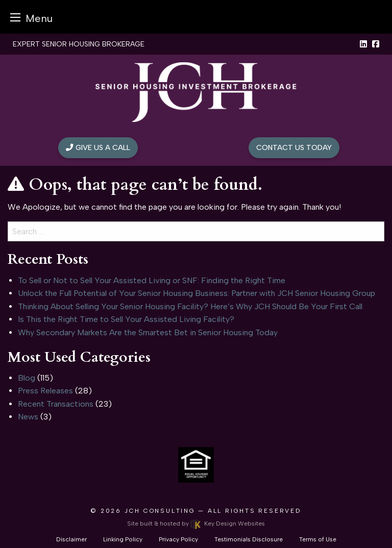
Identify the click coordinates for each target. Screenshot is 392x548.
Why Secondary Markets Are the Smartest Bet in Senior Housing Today (148, 332)
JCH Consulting (160, 511)
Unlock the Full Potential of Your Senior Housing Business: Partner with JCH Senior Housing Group (197, 293)
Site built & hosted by (196, 524)
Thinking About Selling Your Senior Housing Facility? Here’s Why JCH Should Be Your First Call (190, 306)
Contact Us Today (294, 147)
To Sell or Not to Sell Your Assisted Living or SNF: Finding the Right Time (152, 280)
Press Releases (45, 391)
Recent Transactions (56, 404)
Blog (27, 378)
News (28, 417)
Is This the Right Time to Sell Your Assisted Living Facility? (126, 319)
